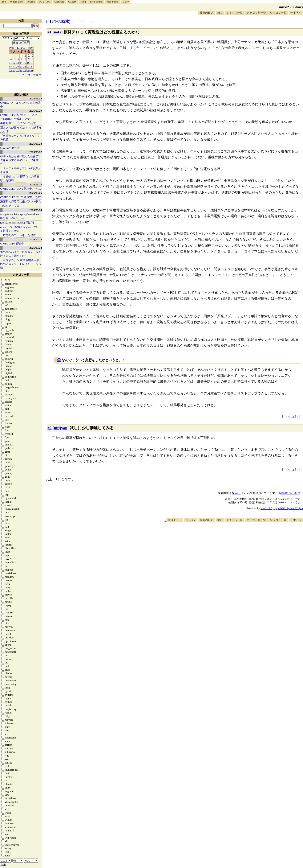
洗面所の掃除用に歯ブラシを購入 (21, 201)
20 (18, 67)
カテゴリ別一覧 (256, 13)
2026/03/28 (36, 144)
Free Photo (112, 2)
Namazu (237, 493)
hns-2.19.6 (266, 508)
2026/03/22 (36, 248)
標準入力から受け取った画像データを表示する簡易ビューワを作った (21, 160)
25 (10, 70)
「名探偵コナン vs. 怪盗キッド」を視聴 (20, 138)
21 (21, 67)
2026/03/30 (36, 98)
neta (58, 32)
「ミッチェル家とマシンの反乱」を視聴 (21, 170)
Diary (126, 2)
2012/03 (21, 48)
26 (14, 70)
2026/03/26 (36, 184)
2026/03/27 (36, 152)
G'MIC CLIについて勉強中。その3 (21, 189)
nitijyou (61, 428)
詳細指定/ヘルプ (290, 493)
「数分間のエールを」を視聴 (18, 235)
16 (28, 63)
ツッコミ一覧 (278, 13)
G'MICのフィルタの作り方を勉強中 (20, 105)
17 (32, 63)
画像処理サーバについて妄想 (18, 123)
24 (32, 67)
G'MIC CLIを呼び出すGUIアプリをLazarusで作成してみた (20, 117)
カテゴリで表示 (32, 75)
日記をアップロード (13, 206)
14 (21, 63)
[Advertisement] (226, 535)
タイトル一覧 (234, 13)
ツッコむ (291, 417)
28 (21, 70)
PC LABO (45, 2)
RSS (220, 13)
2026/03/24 (36, 210)
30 (28, 70)
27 (18, 70)
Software (59, 2)
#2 (50, 428)
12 (14, 63)
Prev (12, 48)
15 (25, 63)
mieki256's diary (291, 7)
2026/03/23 (36, 239)
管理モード (175, 520)
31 (32, 70)
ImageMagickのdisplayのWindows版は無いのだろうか (20, 216)
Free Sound (96, 2)
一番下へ (296, 13)
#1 (50, 32)
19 (14, 67)
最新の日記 (207, 13)
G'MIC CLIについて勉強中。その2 (21, 197)
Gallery (72, 2)
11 (10, 63)
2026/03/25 (36, 193)
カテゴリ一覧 (21, 275)
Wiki (83, 2)
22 (25, 67)
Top (4, 2)
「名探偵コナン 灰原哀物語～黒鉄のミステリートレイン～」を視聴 (21, 264)
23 (28, 67)
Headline (191, 520)
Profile (31, 2)
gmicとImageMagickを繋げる (17, 223)
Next (30, 48)
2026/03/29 (36, 111)
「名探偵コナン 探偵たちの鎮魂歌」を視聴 (20, 178)
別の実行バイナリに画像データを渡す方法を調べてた (21, 254)
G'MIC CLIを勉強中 (12, 244)
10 (32, 59)
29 (25, 70)
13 (18, 63)
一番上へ (296, 520)
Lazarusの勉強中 (10, 148)
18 (10, 67)
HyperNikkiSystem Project (288, 508)
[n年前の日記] (84, 22)
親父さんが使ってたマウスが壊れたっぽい (21, 129)
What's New (17, 2)
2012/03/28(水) (58, 22)
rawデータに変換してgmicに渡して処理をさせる (20, 229)
